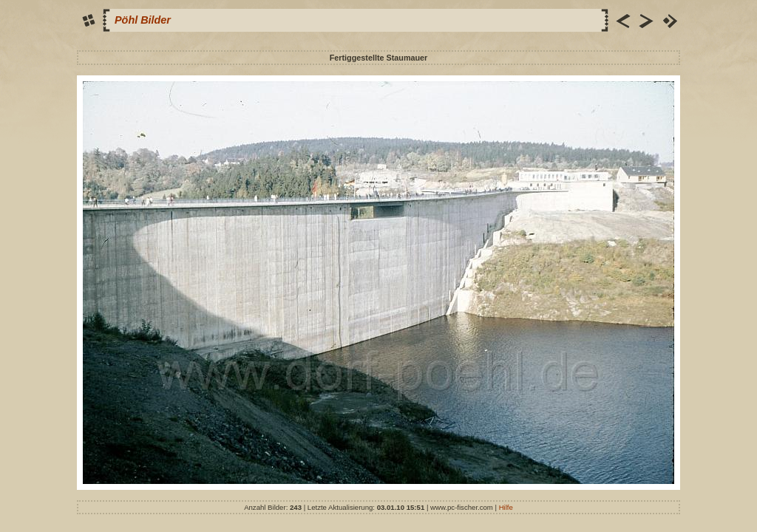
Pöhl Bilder (143, 20)
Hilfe (506, 507)
